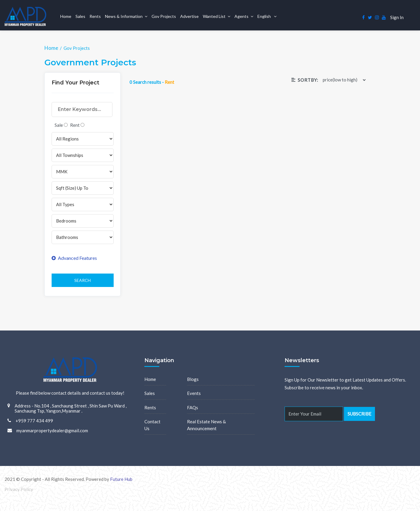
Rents (95, 16)
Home (66, 16)
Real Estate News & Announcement (206, 425)
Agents (241, 16)
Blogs (193, 379)
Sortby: (305, 80)
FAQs (193, 407)
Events (194, 393)
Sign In (397, 17)
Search (82, 280)
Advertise (189, 16)
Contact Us (152, 425)
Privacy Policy (19, 489)
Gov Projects (164, 16)
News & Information (124, 16)
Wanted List (214, 16)
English (265, 16)
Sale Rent (70, 125)
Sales (80, 16)
